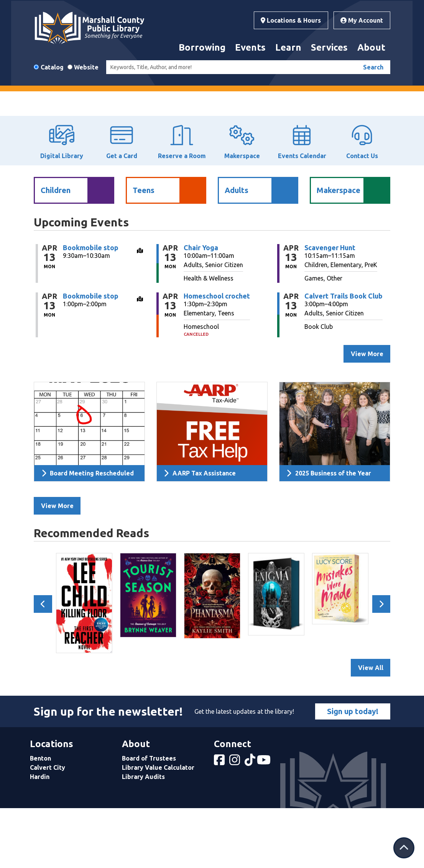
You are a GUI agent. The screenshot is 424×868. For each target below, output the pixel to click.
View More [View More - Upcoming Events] (367, 413)
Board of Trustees (149, 818)
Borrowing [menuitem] (202, 47)
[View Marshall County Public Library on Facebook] (220, 822)
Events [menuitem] (250, 47)
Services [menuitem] (329, 47)
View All (371, 727)
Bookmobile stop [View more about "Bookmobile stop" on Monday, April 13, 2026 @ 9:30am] (91, 307)
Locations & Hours (291, 20)
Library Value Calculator (158, 827)
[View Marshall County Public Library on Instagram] (235, 822)
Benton (40, 818)
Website (86, 67)
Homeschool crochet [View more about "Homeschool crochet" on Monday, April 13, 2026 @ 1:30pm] (217, 355)
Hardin (40, 836)
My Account (362, 20)
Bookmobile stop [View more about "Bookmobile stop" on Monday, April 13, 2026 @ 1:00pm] (91, 355)
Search (373, 67)
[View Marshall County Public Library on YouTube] (265, 822)
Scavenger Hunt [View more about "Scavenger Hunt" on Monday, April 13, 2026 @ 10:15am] (330, 307)
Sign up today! (353, 771)
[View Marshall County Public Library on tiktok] (251, 822)
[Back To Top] (404, 848)
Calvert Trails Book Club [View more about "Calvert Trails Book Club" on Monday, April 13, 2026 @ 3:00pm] (343, 355)
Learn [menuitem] (288, 47)
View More (57, 565)
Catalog (52, 67)
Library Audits (143, 836)
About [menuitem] (371, 47)
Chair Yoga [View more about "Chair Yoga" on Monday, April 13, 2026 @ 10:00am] (201, 307)
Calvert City (48, 827)
